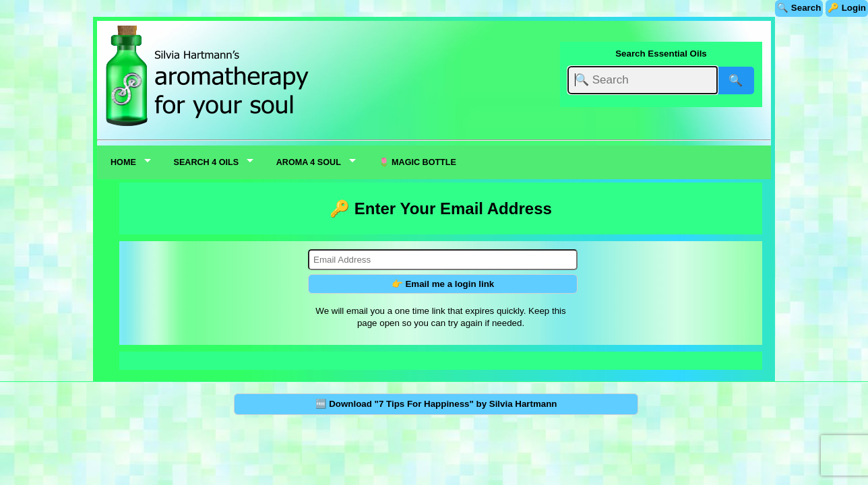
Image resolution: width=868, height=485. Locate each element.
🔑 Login (847, 8)
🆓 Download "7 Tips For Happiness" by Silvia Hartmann (436, 404)
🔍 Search (799, 8)
